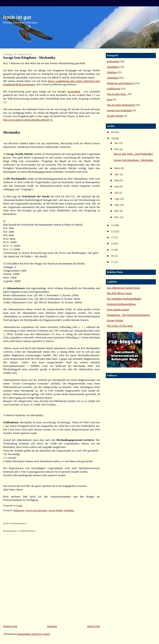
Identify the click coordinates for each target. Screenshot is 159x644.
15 (113, 250)
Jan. (117, 143)
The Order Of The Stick (120, 326)
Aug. (117, 199)
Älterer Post (93, 626)
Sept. (117, 205)
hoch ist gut (17, 17)
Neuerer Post (10, 626)
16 (113, 256)
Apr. (117, 174)
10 (113, 138)
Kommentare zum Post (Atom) (33, 634)
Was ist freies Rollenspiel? (121, 105)
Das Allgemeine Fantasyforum (123, 288)
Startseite (52, 626)
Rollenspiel (19, 510)
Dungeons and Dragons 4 (121, 83)
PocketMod (74, 91)
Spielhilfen (69, 510)
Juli (117, 193)
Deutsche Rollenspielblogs (121, 304)
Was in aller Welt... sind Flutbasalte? (133, 154)
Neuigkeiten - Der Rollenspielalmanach (128, 315)
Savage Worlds (56, 510)
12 (113, 231)
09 (113, 132)
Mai (117, 180)
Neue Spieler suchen (118, 309)
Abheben (112, 72)
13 (113, 237)
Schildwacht (114, 89)
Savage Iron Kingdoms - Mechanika (133, 160)
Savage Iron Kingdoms (37, 510)
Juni (117, 186)
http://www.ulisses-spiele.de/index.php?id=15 (28, 120)
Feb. (117, 149)
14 (113, 243)
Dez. (117, 217)
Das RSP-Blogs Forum (119, 293)
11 (113, 225)
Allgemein (113, 78)
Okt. (117, 211)
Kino (110, 99)
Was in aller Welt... (117, 94)
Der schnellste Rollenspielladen (124, 299)
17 (113, 262)
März (118, 168)
